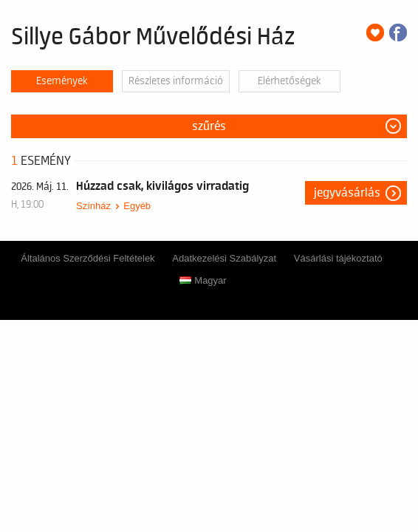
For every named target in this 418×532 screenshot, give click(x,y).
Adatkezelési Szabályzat (224, 258)
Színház (93, 206)
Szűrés (209, 126)
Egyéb (137, 206)
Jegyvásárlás (347, 193)
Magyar (203, 280)
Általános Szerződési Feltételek (88, 258)
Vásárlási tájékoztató (338, 258)
